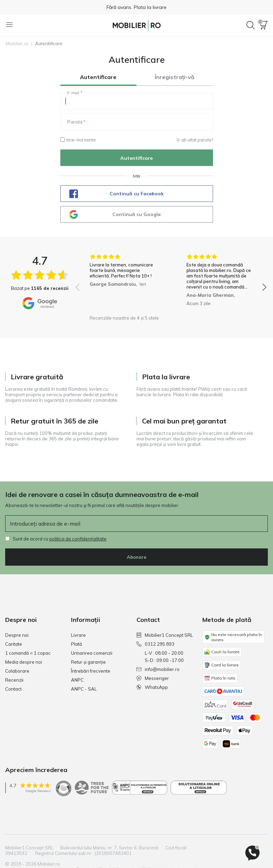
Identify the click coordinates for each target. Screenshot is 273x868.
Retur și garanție (88, 662)
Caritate (14, 644)
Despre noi (17, 635)
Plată (77, 644)
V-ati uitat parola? (195, 140)
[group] (123, 283)
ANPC (77, 680)
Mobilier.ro (17, 43)
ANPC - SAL (84, 689)
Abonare (137, 557)
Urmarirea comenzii (92, 653)
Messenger (153, 678)
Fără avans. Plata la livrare (136, 7)
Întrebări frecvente (91, 671)
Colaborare (17, 671)
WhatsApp (152, 687)
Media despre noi (24, 662)
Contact (13, 689)
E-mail (73, 93)
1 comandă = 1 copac (28, 653)
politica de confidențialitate (78, 539)
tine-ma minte (78, 140)
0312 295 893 (155, 644)
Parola (75, 122)
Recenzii (14, 680)
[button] (264, 25)
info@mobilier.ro (158, 669)
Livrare (78, 635)
